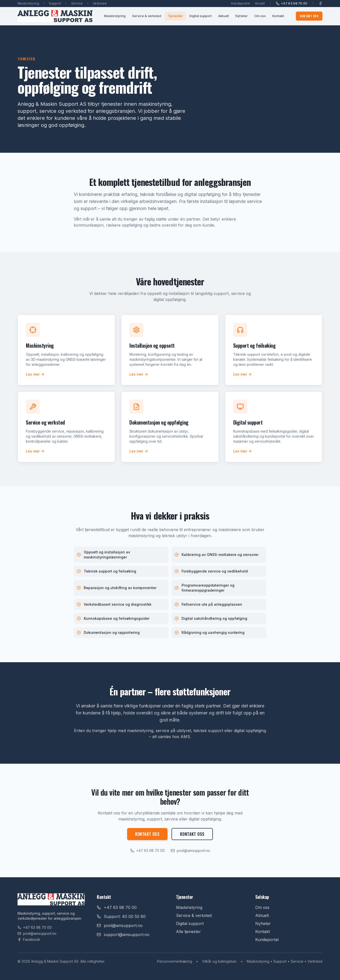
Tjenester (175, 16)
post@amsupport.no (190, 850)
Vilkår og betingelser (219, 961)
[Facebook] (320, 4)
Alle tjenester (188, 932)
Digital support (200, 16)
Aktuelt (224, 16)
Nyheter (242, 16)
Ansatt (260, 3)
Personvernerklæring (175, 961)
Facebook (29, 939)
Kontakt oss (309, 16)
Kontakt (278, 16)
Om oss (260, 16)
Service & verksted (147, 16)
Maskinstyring (115, 16)
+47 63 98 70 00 (292, 3)
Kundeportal (241, 3)
